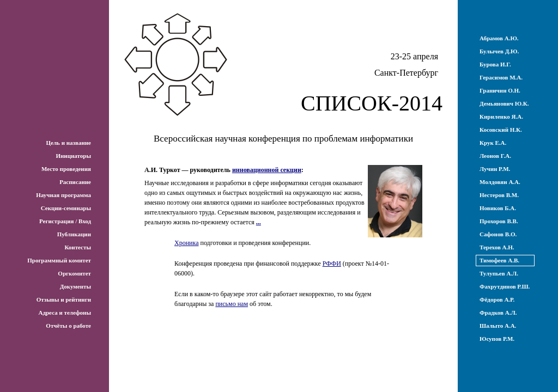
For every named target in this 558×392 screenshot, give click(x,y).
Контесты (78, 247)
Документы (75, 286)
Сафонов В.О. (498, 234)
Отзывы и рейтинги (64, 299)
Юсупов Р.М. (497, 339)
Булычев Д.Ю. (499, 51)
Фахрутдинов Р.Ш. (505, 286)
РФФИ (332, 264)
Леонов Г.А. (495, 156)
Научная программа (63, 195)
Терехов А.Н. (497, 247)
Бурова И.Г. (495, 64)
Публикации (74, 234)
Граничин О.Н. (500, 90)
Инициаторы (73, 156)
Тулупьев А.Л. (499, 273)
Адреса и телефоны (65, 313)
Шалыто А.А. (498, 326)
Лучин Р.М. (495, 169)
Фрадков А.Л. (498, 313)
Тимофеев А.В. (499, 260)
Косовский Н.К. (501, 130)
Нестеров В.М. (499, 195)
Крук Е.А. (493, 143)
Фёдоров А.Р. (497, 299)
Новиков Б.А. (498, 208)
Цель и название (68, 143)
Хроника (186, 243)
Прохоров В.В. (499, 221)
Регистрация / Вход (65, 221)
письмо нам (232, 304)
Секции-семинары (66, 208)
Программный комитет (59, 260)
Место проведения (66, 169)
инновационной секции (267, 170)
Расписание (75, 182)
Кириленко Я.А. (501, 117)
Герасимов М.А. (501, 77)
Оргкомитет (74, 273)
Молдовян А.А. (500, 182)
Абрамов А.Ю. (499, 38)
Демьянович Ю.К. (504, 103)
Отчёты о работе (68, 326)
